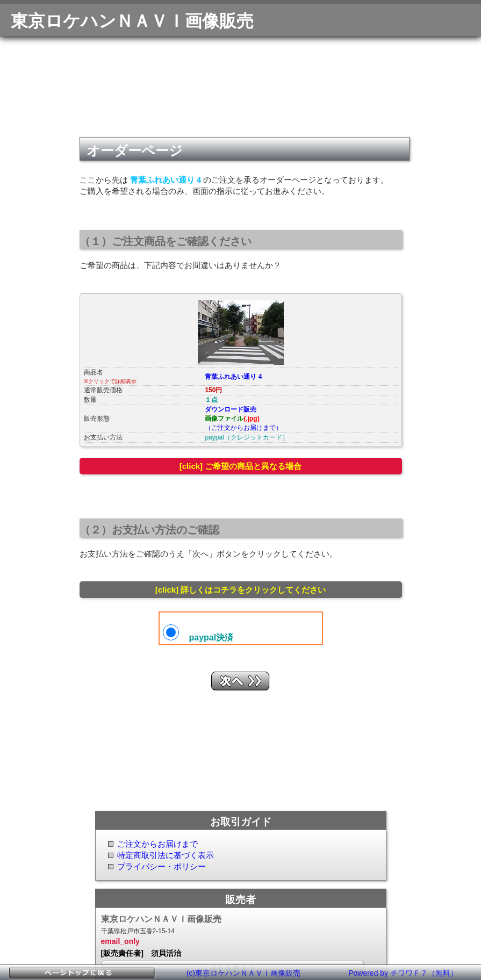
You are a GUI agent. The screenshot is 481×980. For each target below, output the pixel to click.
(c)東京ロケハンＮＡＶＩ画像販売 (243, 973)
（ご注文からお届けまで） (243, 428)
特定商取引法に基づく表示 (166, 855)
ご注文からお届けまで (157, 844)
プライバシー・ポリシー (161, 866)
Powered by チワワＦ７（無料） (403, 973)
